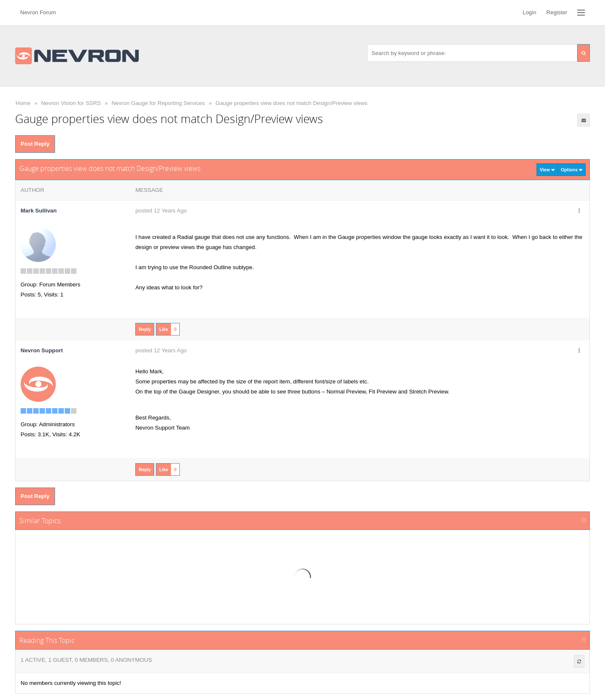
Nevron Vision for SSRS (71, 103)
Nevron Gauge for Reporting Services (158, 103)
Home (23, 103)
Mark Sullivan (39, 211)
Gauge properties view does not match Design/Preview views (292, 103)
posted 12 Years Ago (161, 211)
